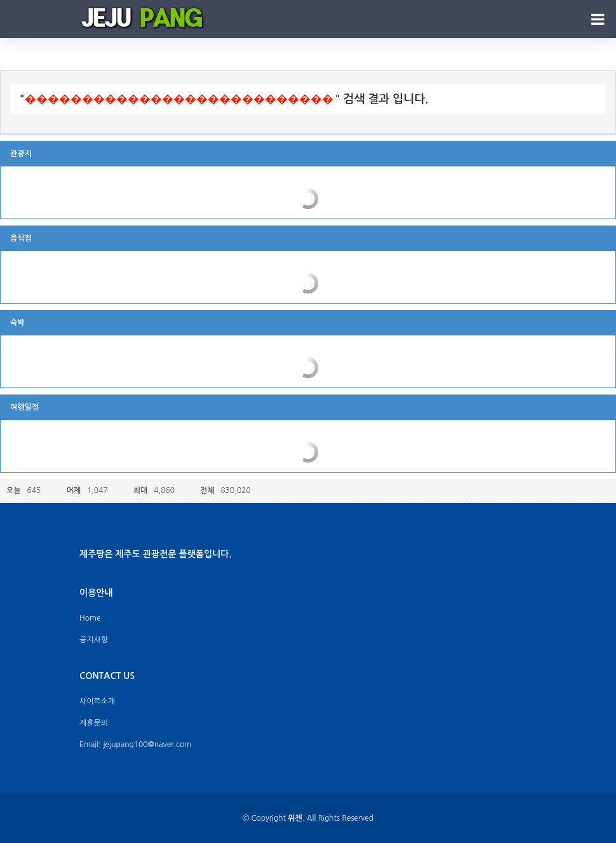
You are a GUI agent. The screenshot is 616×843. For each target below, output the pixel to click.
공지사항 (94, 640)
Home (90, 618)
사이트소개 (97, 701)
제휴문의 (94, 723)
